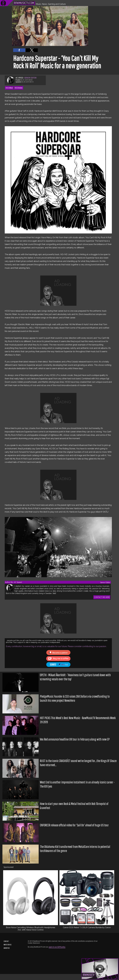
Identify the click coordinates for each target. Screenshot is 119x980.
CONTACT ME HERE (102, 597)
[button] (19, 50)
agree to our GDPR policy (57, 947)
